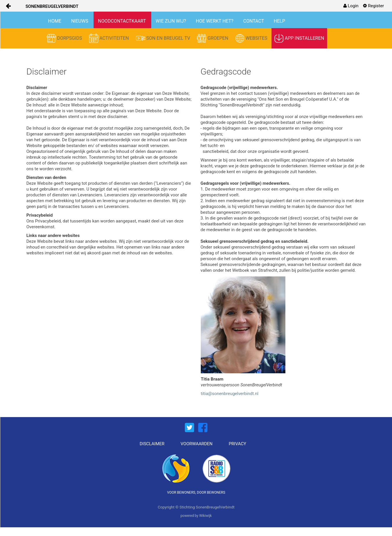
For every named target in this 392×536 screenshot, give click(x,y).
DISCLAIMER (152, 444)
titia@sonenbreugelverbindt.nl (230, 394)
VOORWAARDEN (196, 444)
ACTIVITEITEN (110, 38)
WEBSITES (252, 38)
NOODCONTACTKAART (122, 21)
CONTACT (254, 21)
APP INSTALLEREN (299, 38)
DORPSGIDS (65, 38)
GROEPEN (213, 38)
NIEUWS (80, 21)
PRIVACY (237, 444)
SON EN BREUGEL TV (164, 38)
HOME (55, 21)
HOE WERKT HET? (215, 21)
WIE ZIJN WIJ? (171, 21)
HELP (279, 21)
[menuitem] (351, 6)
